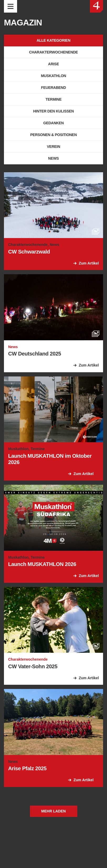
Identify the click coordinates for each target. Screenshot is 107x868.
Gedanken (54, 123)
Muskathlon (54, 76)
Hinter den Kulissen (53, 111)
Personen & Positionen (53, 135)
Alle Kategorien (53, 40)
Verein (53, 147)
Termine (53, 99)
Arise (53, 64)
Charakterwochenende (54, 52)
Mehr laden (53, 811)
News (53, 158)
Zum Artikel (89, 263)
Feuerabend (53, 88)
